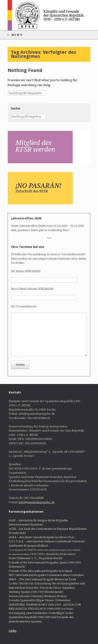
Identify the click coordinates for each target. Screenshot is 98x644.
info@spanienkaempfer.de (37, 502)
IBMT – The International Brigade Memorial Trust (42, 579)
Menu (15, 35)
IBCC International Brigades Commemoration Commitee (46, 575)
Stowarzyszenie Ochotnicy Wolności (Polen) (38, 596)
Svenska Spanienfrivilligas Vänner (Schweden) (40, 600)
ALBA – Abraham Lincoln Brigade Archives (38, 537)
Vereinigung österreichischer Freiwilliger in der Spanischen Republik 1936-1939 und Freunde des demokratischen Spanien (41, 617)
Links (13, 631)
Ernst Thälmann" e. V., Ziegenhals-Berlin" (36, 558)
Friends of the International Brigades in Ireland (40, 571)
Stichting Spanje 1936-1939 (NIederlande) (36, 592)
